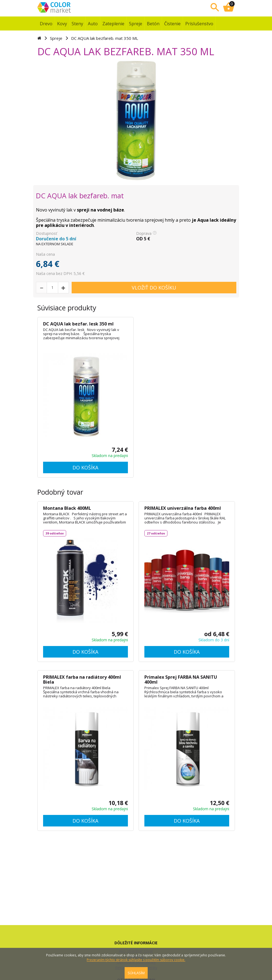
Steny (77, 24)
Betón (153, 24)
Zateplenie (113, 24)
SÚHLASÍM (136, 973)
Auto (93, 24)
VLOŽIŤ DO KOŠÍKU (154, 288)
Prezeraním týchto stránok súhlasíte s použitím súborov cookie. (136, 960)
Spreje (136, 24)
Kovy (62, 24)
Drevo (46, 24)
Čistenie (172, 24)
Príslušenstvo (199, 24)
